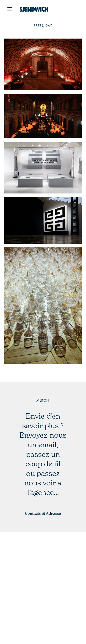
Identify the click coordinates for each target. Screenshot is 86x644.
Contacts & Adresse (43, 513)
